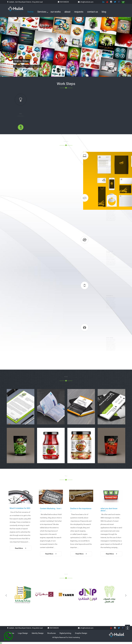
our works (56, 12)
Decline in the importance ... (81, 515)
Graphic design (22, 61)
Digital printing (65, 633)
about (67, 12)
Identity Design (38, 633)
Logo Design (23, 633)
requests (79, 12)
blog (104, 12)
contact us (92, 12)
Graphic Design (81, 633)
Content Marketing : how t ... (51, 515)
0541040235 (64, 2)
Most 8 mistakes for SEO (20, 513)
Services (42, 12)
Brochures (52, 633)
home (31, 12)
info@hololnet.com (87, 2)
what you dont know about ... (110, 515)
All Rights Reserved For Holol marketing (66, 637)
